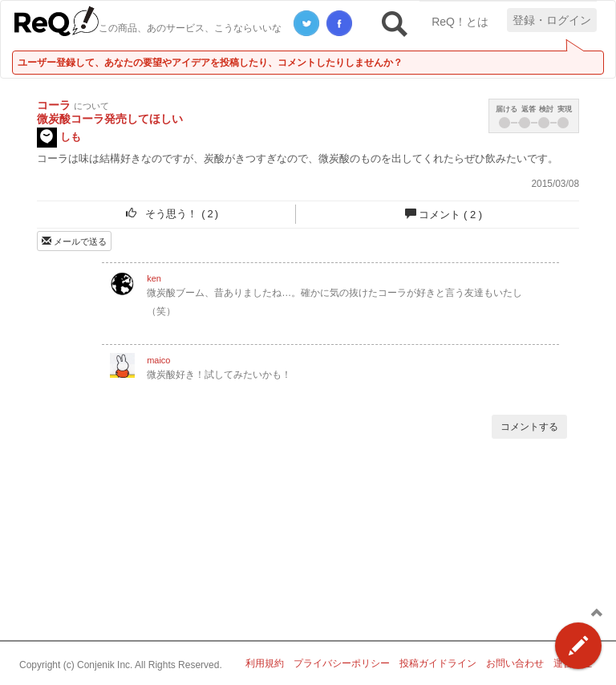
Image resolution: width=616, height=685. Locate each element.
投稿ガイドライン (438, 663)
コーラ (54, 105)
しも (59, 138)
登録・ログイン (552, 20)
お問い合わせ (515, 663)
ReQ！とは (460, 22)
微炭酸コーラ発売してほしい (110, 119)
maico (158, 360)
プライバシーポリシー (342, 663)
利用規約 (265, 663)
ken (154, 278)
